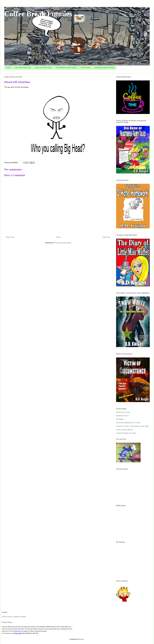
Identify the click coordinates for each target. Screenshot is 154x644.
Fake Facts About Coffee (43, 68)
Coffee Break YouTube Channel (66, 68)
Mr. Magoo (120, 419)
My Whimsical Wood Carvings (104, 68)
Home (8, 68)
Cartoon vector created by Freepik (14, 617)
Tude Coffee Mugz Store (23, 68)
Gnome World (86, 68)
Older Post (106, 237)
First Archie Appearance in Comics (128, 423)
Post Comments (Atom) (63, 243)
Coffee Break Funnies (38, 14)
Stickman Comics (122, 416)
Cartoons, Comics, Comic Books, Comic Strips (132, 426)
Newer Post (10, 237)
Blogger (81, 639)
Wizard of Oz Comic (123, 412)
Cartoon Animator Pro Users (126, 433)
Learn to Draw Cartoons (125, 430)
